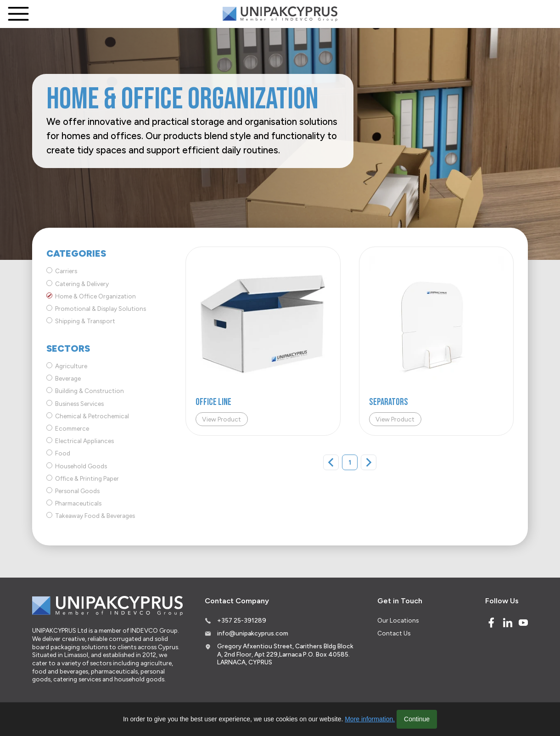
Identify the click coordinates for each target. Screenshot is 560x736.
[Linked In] (508, 623)
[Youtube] (523, 623)
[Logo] (280, 14)
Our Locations (398, 620)
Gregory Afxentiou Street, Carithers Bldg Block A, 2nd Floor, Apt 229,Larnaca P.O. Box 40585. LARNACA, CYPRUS (285, 654)
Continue (417, 719)
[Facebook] (491, 623)
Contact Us (394, 633)
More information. (370, 719)
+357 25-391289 (242, 620)
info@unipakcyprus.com (253, 633)
